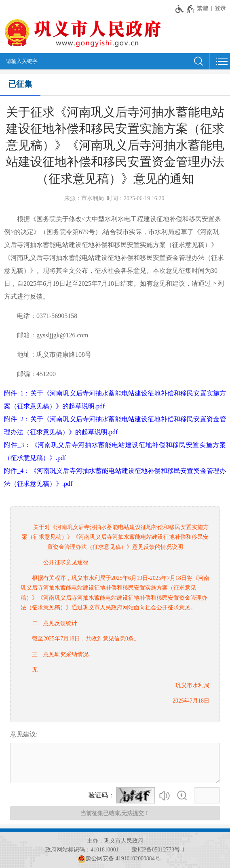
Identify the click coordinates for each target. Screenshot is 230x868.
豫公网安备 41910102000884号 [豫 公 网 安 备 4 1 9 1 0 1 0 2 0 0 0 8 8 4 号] (119, 859)
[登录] (222, 8)
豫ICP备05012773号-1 (158, 850)
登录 (220, 8)
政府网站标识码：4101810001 (82, 850)
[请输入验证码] (207, 795)
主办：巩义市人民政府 (115, 841)
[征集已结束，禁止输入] (115, 763)
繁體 (203, 8)
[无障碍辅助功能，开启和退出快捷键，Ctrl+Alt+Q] (185, 9)
